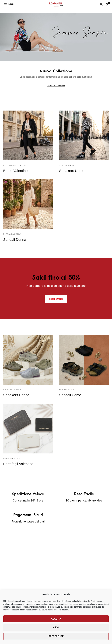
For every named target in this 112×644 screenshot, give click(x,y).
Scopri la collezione (56, 85)
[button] (56, 37)
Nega (56, 628)
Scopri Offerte (56, 299)
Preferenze (56, 636)
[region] (56, 37)
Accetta (56, 619)
